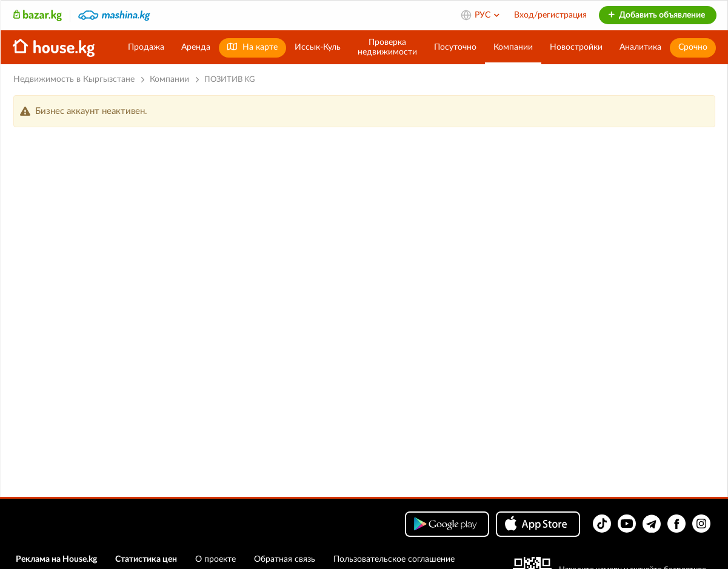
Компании (513, 47)
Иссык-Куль (318, 47)
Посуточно (455, 47)
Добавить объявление (656, 15)
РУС (488, 15)
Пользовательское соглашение (394, 559)
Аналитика (640, 47)
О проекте (215, 559)
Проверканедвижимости (387, 47)
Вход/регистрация (550, 15)
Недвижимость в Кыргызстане (74, 79)
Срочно (693, 47)
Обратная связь (285, 559)
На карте (252, 47)
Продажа (146, 47)
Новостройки (576, 47)
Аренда (196, 47)
